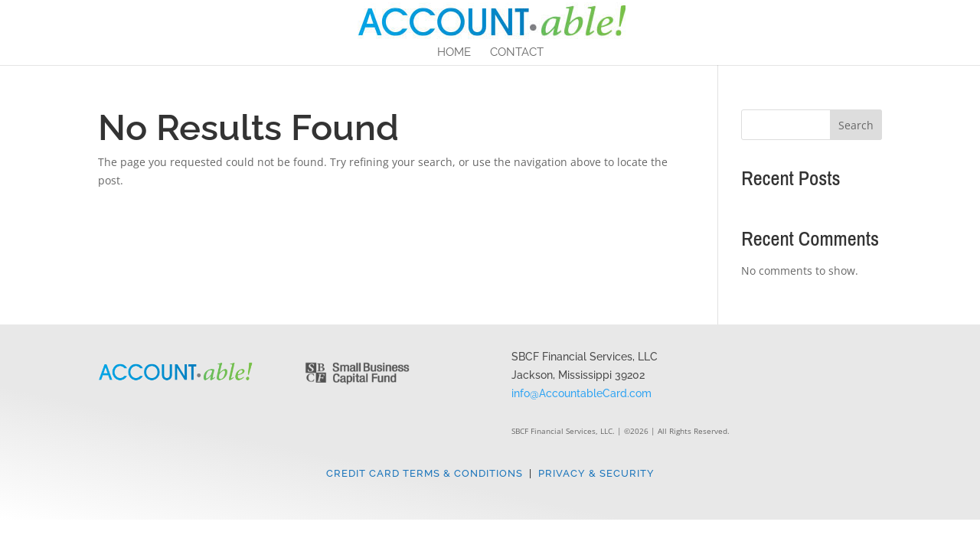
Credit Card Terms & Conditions (425, 473)
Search (856, 125)
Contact (517, 53)
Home (454, 53)
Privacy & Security (596, 473)
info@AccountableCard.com (581, 393)
